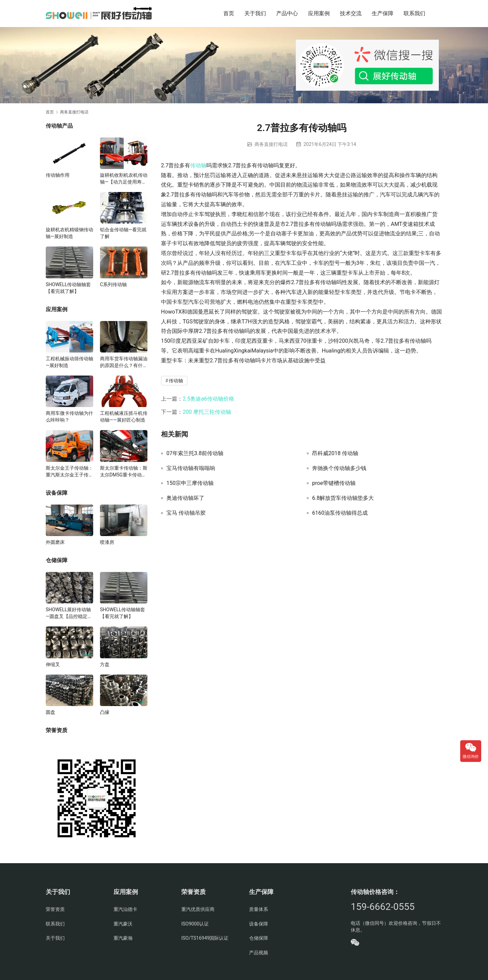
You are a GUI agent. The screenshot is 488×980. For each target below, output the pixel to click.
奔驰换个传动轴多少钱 (339, 468)
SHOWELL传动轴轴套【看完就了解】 (68, 288)
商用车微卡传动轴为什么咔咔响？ (69, 417)
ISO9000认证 (195, 924)
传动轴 (198, 165)
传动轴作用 (58, 175)
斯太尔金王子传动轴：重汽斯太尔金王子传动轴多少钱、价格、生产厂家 (69, 472)
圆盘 (50, 712)
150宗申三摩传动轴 (190, 483)
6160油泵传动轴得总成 (340, 513)
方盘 (105, 664)
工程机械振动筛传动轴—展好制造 (69, 362)
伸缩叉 (53, 664)
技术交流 (351, 13)
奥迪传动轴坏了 (185, 498)
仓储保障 (259, 938)
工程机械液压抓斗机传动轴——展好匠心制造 (124, 417)
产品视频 (259, 953)
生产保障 (383, 13)
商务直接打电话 (271, 144)
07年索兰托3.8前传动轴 (195, 453)
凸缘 (105, 712)
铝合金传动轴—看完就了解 (123, 233)
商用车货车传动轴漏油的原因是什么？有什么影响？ (124, 362)
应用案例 (319, 13)
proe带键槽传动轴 (334, 483)
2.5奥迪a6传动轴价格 (208, 399)
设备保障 (259, 924)
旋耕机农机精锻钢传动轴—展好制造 (69, 233)
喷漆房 (107, 542)
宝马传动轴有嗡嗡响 (191, 468)
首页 (229, 13)
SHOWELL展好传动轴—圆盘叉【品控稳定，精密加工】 (69, 613)
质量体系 (259, 909)
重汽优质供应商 (198, 909)
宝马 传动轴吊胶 (186, 513)
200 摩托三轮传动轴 (207, 412)
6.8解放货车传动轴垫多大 (343, 498)
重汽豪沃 (123, 924)
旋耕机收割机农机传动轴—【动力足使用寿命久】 (124, 179)
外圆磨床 (55, 542)
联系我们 (414, 13)
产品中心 (287, 13)
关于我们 (255, 13)
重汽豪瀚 (123, 938)
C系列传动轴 (113, 284)
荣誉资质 (55, 909)
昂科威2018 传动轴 (335, 453)
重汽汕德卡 (125, 909)
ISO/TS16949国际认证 (205, 938)
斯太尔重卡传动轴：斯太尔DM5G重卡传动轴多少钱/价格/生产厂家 (124, 472)
